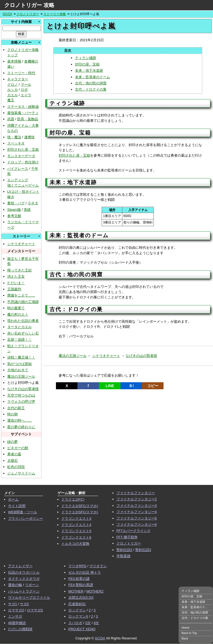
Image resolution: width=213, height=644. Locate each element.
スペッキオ (16, 143)
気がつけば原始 (19, 364)
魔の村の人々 (18, 314)
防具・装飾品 (28, 119)
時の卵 (13, 414)
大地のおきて (18, 370)
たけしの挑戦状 (20, 629)
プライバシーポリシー (26, 519)
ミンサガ (15, 616)
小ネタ (33, 203)
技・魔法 (14, 137)
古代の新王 (16, 408)
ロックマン (77, 610)
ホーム (13, 499)
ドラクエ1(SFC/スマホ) (80, 506)
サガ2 (24, 604)
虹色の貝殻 (16, 467)
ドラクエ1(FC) (73, 499)
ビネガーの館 (18, 448)
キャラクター (18, 79)
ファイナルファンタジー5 (137, 518)
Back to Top (189, 633)
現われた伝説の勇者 (23, 321)
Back (185, 638)
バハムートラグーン (24, 591)
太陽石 (13, 461)
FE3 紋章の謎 (79, 579)
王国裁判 (14, 289)
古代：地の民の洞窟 (91, 83)
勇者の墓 (14, 454)
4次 (96, 623)
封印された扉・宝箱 (23, 149)
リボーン (32, 585)
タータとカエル (19, 327)
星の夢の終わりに (21, 427)
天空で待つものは (21, 395)
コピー (153, 386)
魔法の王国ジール (21, 376)
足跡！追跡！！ (19, 340)
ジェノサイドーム (21, 473)
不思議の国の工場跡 (23, 302)
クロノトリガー (28, 14)
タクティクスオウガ (24, 579)
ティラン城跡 (86, 58)
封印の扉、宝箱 (87, 64)
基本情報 (14, 61)
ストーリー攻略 (55, 14)
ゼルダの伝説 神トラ (85, 572)
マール (26, 85)
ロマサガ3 (35, 610)
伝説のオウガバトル (24, 572)
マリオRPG (77, 566)
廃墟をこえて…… (21, 295)
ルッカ (13, 90)
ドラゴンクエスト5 (76, 531)
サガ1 (13, 604)
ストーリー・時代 (21, 73)
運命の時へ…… (19, 420)
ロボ (24, 90)
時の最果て (16, 308)
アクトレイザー (20, 566)
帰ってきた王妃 (19, 270)
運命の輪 (15, 585)
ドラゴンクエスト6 (76, 537)
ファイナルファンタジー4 (137, 512)
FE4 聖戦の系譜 (81, 585)
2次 (88, 623)
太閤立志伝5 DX (81, 597)
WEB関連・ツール (23, 512)
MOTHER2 (95, 591)
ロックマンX (78, 616)
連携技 (29, 137)
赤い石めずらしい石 (23, 333)
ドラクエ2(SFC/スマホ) (80, 512)
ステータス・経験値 (23, 107)
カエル (13, 95)
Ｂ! (131, 386)
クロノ (13, 85)
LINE (110, 386)
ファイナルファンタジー (136, 493)
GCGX (7, 14)
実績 (27, 210)
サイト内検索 (21, 22)
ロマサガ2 (16, 610)
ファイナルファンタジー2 (137, 499)
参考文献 (14, 216)
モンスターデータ (21, 156)
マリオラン (98, 566)
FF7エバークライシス (134, 531)
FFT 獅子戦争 (127, 537)
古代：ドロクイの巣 (91, 89)
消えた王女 (16, 276)
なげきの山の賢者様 (23, 389)
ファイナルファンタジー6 (137, 524)
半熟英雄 (123, 556)
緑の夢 (13, 442)
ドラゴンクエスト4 (76, 525)
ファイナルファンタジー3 (137, 506)
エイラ (26, 95)
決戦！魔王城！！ (21, 357)
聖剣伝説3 (143, 550)
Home (185, 628)
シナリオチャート (21, 244)
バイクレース (18, 169)
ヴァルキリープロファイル (29, 597)
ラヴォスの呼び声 (21, 402)
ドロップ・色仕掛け (23, 162)
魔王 (11, 100)
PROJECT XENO (82, 629)
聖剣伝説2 (124, 550)
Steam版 (14, 210)
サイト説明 (17, 506)
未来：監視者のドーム (93, 77)
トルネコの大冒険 (75, 544)
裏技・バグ (16, 203)
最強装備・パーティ (23, 113)
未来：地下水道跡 (89, 70)
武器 (11, 119)
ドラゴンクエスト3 (76, 519)
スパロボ (75, 623)
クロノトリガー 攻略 (29, 5)
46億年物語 (17, 623)
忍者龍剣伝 (77, 604)
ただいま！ (16, 283)
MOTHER (76, 591)
